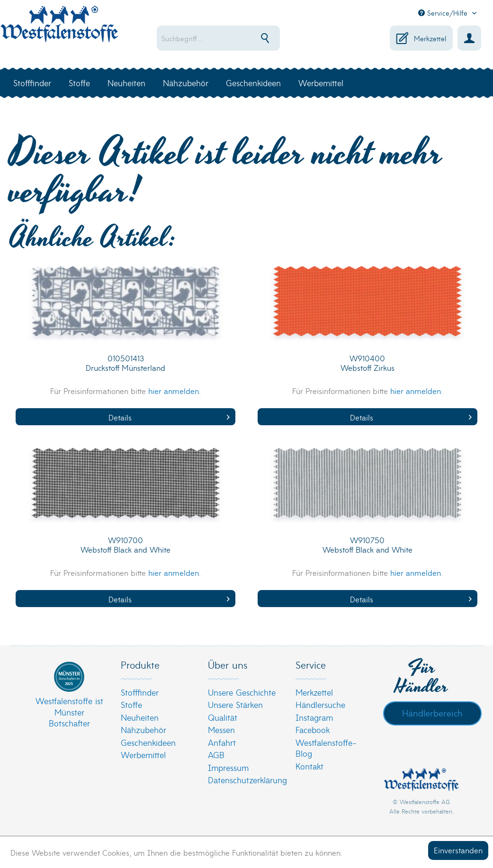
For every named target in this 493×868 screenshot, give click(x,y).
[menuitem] (225, 38)
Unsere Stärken (235, 704)
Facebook (313, 729)
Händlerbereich (432, 713)
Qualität (223, 717)
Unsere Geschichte (242, 692)
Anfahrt (222, 742)
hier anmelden (174, 390)
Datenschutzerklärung (244, 780)
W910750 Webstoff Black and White (368, 545)
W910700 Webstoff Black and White (125, 545)
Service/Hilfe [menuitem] (444, 13)
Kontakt (309, 766)
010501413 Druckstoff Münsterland (125, 363)
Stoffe (131, 704)
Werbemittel (143, 755)
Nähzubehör (143, 729)
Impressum (228, 767)
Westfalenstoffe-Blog (326, 748)
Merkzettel (314, 692)
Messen (221, 729)
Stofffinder (140, 692)
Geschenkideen (148, 742)
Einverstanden (458, 850)
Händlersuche (320, 704)
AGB (216, 755)
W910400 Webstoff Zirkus (368, 363)
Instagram (314, 717)
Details (169, 417)
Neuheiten (140, 717)
